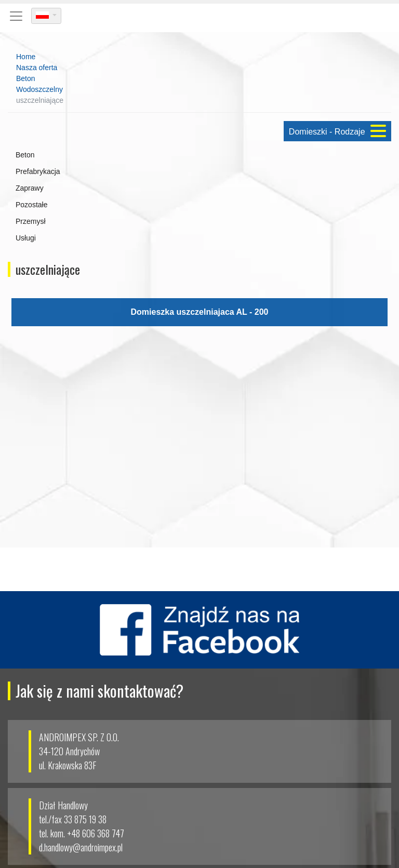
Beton (26, 78)
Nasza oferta (37, 68)
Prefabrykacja (38, 171)
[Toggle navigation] (16, 16)
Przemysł (31, 221)
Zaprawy (30, 188)
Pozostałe (31, 205)
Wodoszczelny (39, 89)
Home (26, 57)
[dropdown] (46, 16)
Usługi (26, 238)
